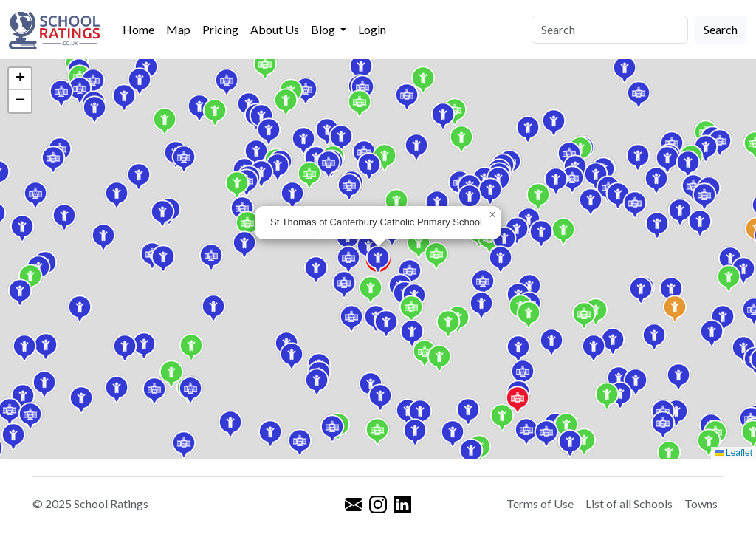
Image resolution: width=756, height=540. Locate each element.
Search (721, 29)
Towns (701, 503)
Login (372, 29)
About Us (275, 29)
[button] (396, 202)
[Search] (610, 30)
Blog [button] (324, 29)
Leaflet (733, 453)
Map (178, 29)
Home (138, 29)
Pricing (220, 29)
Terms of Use (540, 503)
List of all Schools (629, 503)
